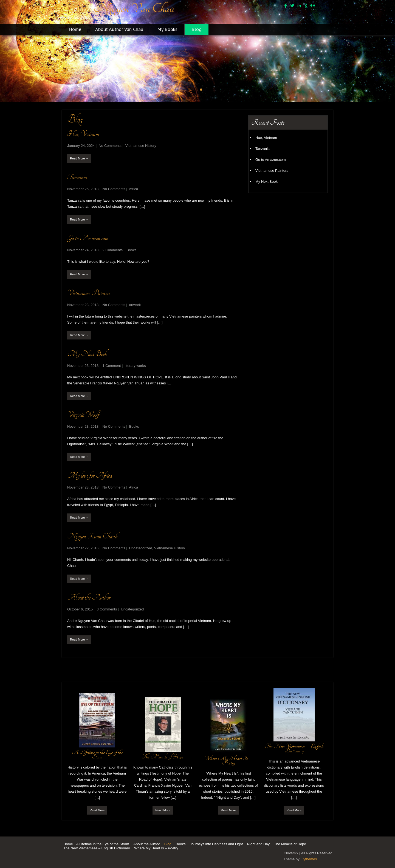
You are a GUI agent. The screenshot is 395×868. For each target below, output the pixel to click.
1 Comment (112, 366)
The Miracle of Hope (290, 844)
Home (75, 29)
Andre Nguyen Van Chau (118, 8)
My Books (167, 29)
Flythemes (309, 859)
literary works (135, 366)
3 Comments (107, 609)
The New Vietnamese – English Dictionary (97, 848)
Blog (197, 29)
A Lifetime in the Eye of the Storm (103, 844)
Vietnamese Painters (89, 293)
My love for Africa (90, 476)
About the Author (89, 597)
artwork (135, 305)
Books (131, 250)
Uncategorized (141, 548)
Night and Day (258, 844)
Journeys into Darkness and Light (216, 844)
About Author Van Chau (119, 29)
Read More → (79, 158)
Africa (133, 189)
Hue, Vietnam (83, 134)
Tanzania (77, 177)
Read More (97, 810)
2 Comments (112, 250)
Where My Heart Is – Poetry (156, 848)
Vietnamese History (141, 146)
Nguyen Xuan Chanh (92, 536)
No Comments (110, 146)
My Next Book (87, 354)
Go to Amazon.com (88, 238)
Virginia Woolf (83, 415)
